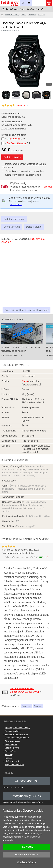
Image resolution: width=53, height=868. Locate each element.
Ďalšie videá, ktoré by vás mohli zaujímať (27, 310)
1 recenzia (22, 106)
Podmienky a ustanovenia (17, 734)
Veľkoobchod (11, 744)
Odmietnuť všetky (26, 862)
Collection (32, 15)
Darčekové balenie (16, 143)
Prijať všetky (26, 847)
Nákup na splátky (13, 731)
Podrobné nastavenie (26, 855)
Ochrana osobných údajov (17, 738)
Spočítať (48, 187)
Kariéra (8, 758)
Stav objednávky (12, 741)
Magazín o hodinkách (15, 765)
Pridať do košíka (12, 157)
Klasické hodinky (12, 15)
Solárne (38, 706)
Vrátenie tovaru (12, 748)
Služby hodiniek (12, 761)
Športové (26, 706)
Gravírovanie (13, 139)
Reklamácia (10, 751)
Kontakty (9, 755)
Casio (23, 15)
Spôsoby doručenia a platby (18, 728)
